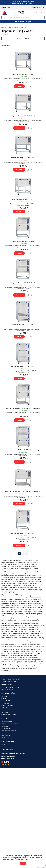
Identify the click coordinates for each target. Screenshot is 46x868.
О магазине (5, 703)
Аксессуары (5, 738)
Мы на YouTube (8, 759)
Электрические (35, 597)
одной (27, 653)
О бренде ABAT (6, 701)
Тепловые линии (7, 722)
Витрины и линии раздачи (10, 724)
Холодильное (6, 728)
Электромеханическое (9, 731)
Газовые (4, 623)
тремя (38, 653)
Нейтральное (6, 735)
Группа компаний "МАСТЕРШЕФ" (14, 753)
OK (23, 863)
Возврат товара (7, 710)
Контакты (5, 712)
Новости (4, 696)
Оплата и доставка (8, 705)
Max (24, 2)
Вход (3, 745)
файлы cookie (18, 856)
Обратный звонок (7, 749)
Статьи (4, 698)
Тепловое (5, 726)
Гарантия (4, 708)
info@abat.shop (7, 7)
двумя (32, 653)
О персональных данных (9, 714)
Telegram (31, 2)
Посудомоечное (7, 733)
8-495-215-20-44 (38, 7)
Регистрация (6, 747)
